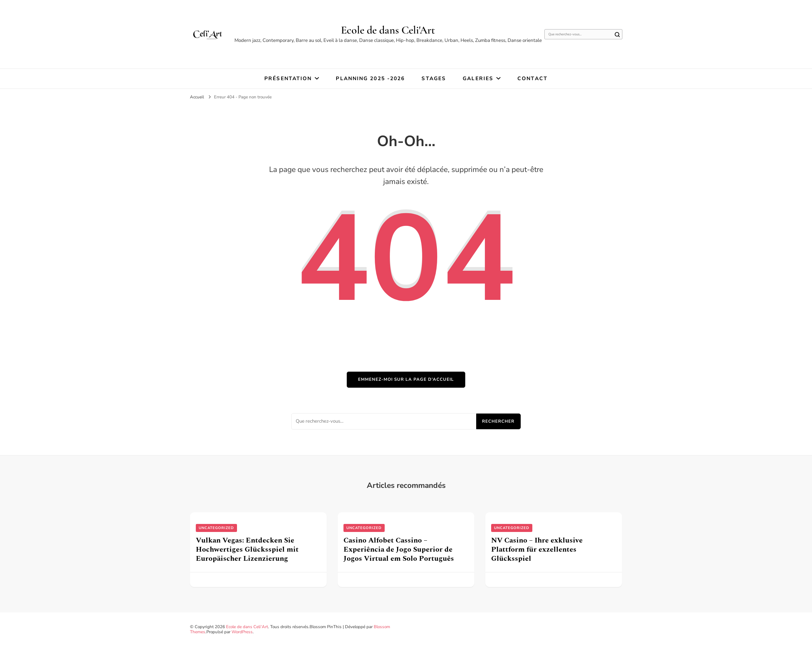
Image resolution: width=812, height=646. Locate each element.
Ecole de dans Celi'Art (388, 30)
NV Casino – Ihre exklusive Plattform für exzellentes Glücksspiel (537, 549)
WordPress (242, 632)
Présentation (288, 79)
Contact (533, 79)
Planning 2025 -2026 (370, 79)
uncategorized (216, 528)
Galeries (478, 79)
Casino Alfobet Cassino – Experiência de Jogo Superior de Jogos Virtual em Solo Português (399, 549)
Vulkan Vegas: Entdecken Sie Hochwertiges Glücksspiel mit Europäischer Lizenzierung (247, 549)
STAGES (434, 79)
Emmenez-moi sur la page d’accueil (406, 379)
